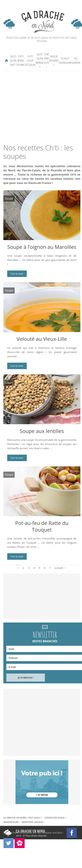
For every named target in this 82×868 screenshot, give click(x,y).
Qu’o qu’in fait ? (13, 61)
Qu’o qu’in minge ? (40, 61)
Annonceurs (11, 822)
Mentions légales (33, 822)
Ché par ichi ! (47, 61)
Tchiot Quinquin (65, 61)
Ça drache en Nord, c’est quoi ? (22, 818)
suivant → (60, 568)
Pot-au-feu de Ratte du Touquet (42, 526)
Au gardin (76, 61)
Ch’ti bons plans (21, 61)
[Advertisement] (41, 107)
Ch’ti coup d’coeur (30, 61)
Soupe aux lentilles (42, 431)
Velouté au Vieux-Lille (42, 339)
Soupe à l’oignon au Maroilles (42, 247)
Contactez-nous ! (55, 818)
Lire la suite (17, 274)
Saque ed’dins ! (54, 61)
